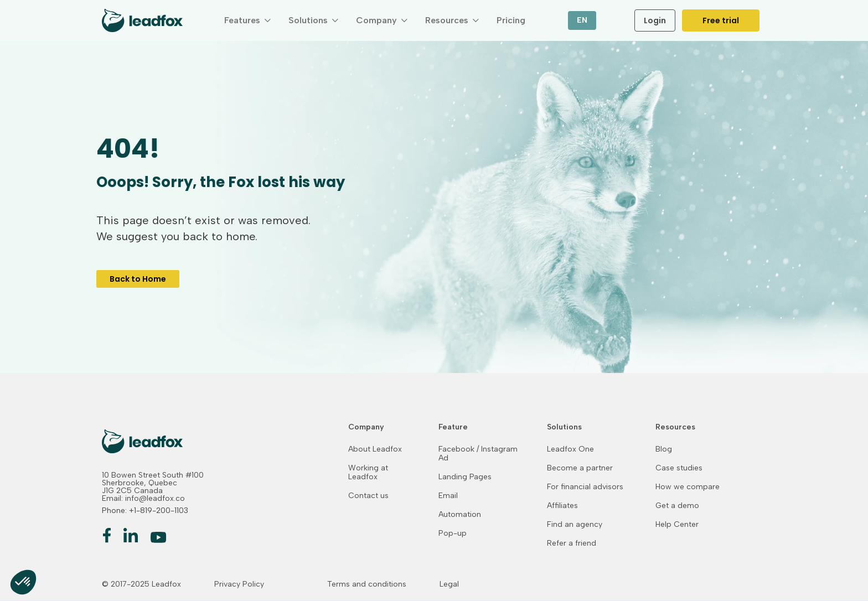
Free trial (721, 20)
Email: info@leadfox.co (143, 499)
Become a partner (580, 468)
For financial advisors (585, 487)
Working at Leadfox (368, 473)
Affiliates (562, 506)
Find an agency (575, 525)
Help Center (677, 525)
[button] (247, 20)
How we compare (688, 487)
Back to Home (138, 279)
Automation (460, 515)
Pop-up (453, 533)
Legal (449, 584)
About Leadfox (375, 449)
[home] (142, 20)
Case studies (679, 468)
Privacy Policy (239, 584)
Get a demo (677, 506)
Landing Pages (465, 477)
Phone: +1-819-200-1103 (145, 511)
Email (448, 496)
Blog (664, 449)
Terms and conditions (367, 584)
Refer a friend (572, 543)
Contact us (368, 496)
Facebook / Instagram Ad (478, 454)
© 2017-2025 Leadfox (141, 584)
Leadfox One (570, 449)
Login (655, 20)
